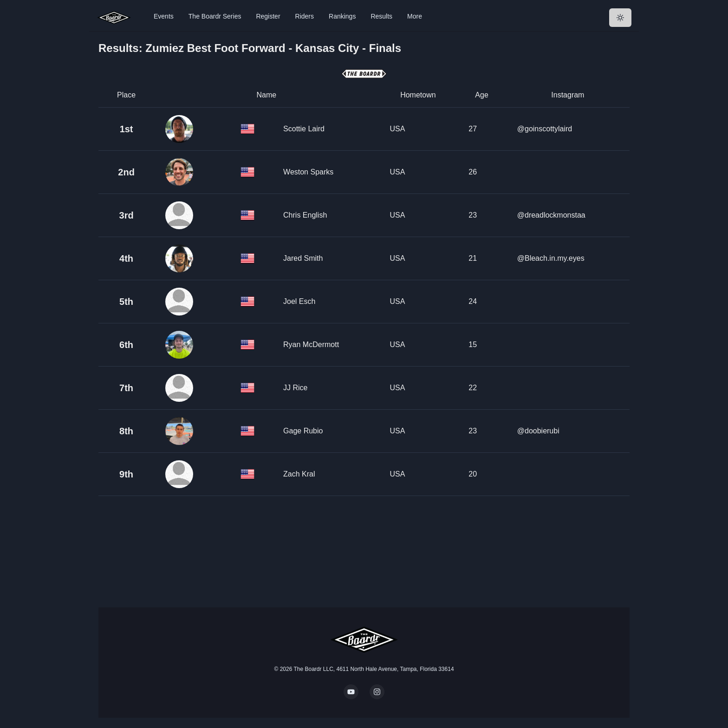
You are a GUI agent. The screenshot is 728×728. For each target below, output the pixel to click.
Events (164, 16)
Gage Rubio (303, 431)
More (415, 16)
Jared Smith (303, 258)
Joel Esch (299, 301)
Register (268, 16)
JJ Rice (295, 388)
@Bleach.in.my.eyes (551, 258)
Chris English (305, 215)
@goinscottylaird (545, 129)
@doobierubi (538, 431)
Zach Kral (299, 474)
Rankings (342, 16)
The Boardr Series (215, 16)
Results (381, 16)
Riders (305, 16)
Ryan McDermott (311, 345)
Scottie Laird (304, 129)
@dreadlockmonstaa (551, 215)
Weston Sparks (308, 172)
